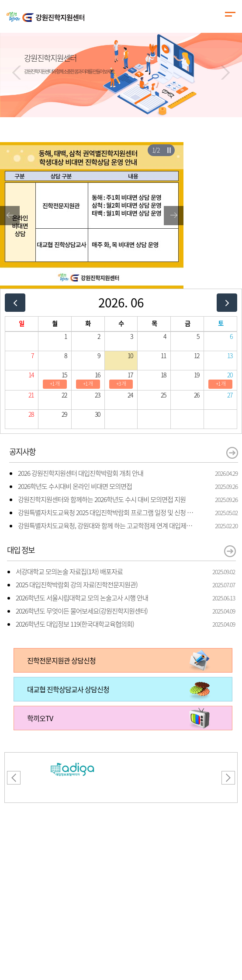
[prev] (15, 302)
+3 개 (121, 384)
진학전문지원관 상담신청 (61, 660)
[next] (227, 302)
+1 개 (55, 384)
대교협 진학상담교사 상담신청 (68, 689)
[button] (17, 73)
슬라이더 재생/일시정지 (169, 150)
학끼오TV (40, 718)
